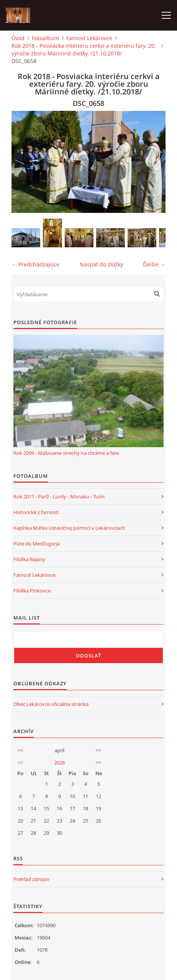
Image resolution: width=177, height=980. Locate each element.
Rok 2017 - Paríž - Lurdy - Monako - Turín (59, 496)
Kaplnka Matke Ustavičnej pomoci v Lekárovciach (69, 528)
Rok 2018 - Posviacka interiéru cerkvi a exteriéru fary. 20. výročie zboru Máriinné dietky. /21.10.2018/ (84, 49)
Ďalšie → (154, 264)
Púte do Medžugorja (37, 544)
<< (20, 750)
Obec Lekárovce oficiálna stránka (51, 704)
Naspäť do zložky (101, 264)
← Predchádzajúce (35, 264)
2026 (59, 763)
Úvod (18, 38)
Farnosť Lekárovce (89, 38)
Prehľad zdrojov (31, 879)
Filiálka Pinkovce (32, 591)
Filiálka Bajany (29, 559)
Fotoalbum (45, 38)
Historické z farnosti (36, 512)
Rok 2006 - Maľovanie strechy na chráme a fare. (67, 453)
